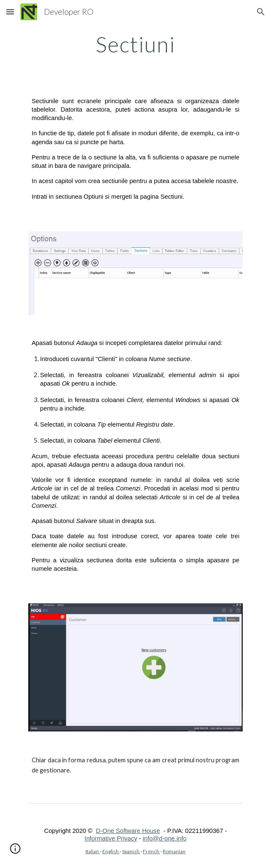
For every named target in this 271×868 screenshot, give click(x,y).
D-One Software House (128, 831)
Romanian (174, 851)
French (152, 851)
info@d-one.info (164, 838)
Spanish (131, 851)
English (111, 851)
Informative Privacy (111, 838)
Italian (93, 851)
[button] (10, 12)
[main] (135, 44)
